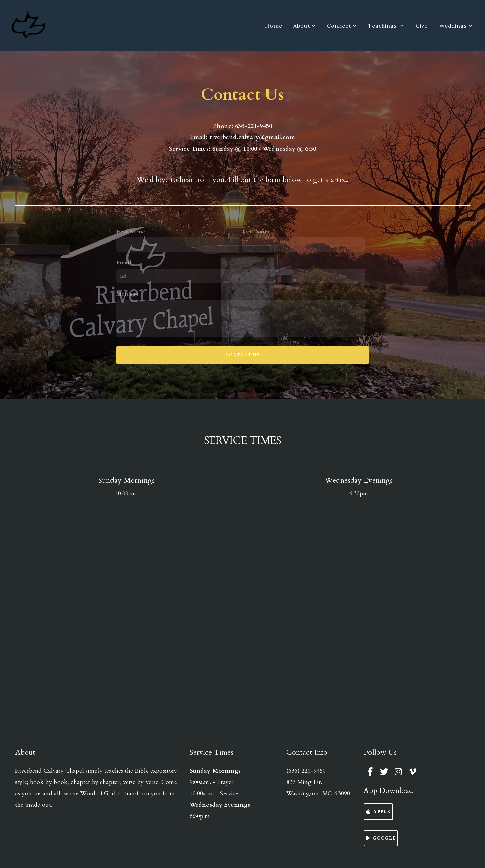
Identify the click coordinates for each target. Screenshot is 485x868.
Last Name (257, 232)
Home (273, 26)
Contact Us (243, 355)
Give (422, 26)
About (304, 26)
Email (124, 263)
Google (380, 838)
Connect (342, 26)
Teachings (386, 26)
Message (128, 294)
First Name (131, 232)
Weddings (456, 26)
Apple (378, 812)
